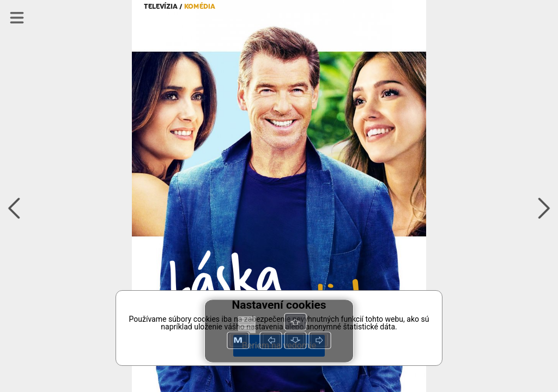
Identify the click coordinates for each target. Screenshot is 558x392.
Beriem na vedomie (279, 345)
